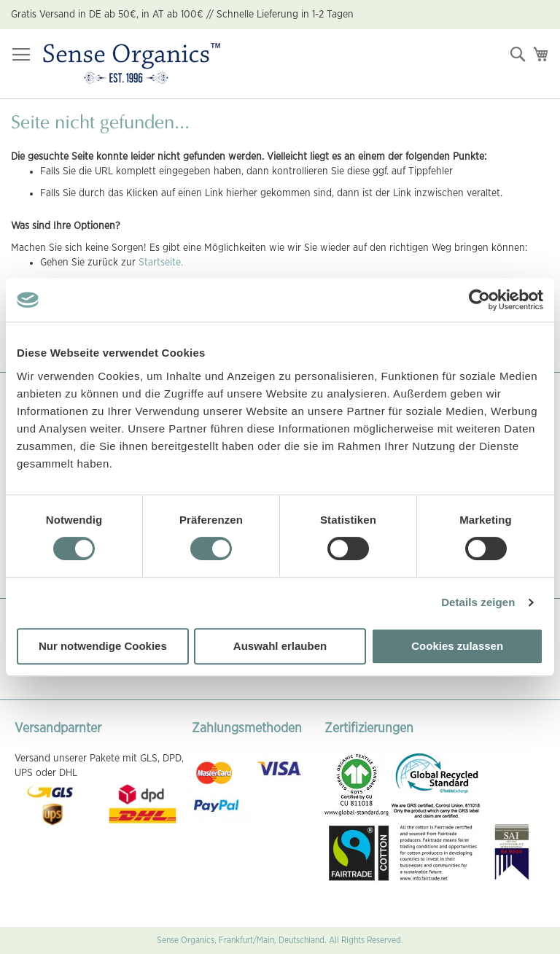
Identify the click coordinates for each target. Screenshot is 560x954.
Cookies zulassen (457, 646)
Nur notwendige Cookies (103, 646)
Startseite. (161, 263)
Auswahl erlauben (280, 646)
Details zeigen (478, 602)
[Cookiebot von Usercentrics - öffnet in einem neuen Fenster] (479, 300)
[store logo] (132, 64)
